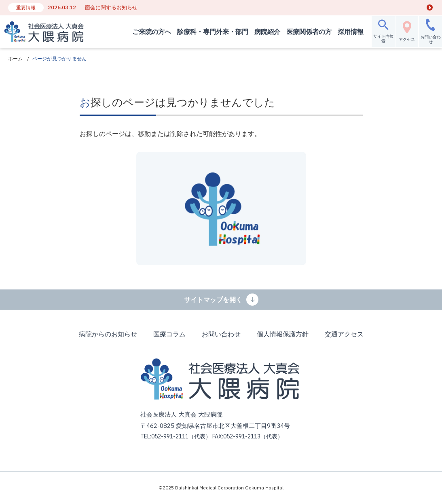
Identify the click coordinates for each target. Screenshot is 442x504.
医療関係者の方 (305, 32)
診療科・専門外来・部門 (209, 32)
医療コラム (169, 334)
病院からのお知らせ (108, 334)
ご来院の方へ (148, 32)
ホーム (16, 58)
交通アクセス (344, 334)
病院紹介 (263, 32)
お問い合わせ (221, 334)
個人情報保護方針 (283, 334)
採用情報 (347, 32)
